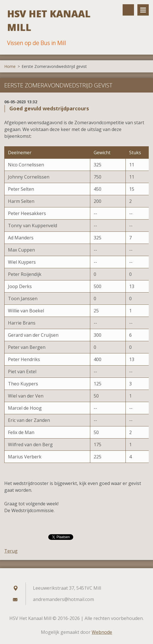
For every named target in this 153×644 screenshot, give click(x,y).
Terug (11, 551)
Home (10, 66)
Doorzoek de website (128, 10)
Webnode (102, 632)
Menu (143, 10)
